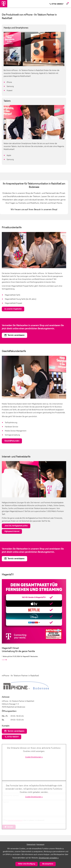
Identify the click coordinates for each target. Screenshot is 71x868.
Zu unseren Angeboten (13, 309)
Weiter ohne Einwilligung (27, 864)
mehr (5, 660)
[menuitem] (57, 4)
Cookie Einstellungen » (34, 757)
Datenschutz (31, 845)
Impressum (40, 845)
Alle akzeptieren (48, 864)
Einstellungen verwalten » (49, 858)
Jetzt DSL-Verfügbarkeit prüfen (16, 526)
